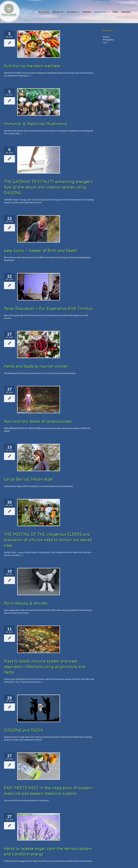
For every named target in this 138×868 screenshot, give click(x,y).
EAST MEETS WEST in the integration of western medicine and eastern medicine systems (48, 791)
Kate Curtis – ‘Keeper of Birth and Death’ (41, 251)
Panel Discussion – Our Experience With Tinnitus (48, 308)
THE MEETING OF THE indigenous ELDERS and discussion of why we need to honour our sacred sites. (48, 540)
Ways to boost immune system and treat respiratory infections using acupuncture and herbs (45, 667)
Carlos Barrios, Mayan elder (29, 479)
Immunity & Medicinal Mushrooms (36, 124)
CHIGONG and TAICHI (24, 730)
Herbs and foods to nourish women (36, 366)
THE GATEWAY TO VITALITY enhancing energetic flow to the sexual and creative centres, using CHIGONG (48, 187)
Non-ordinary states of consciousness (38, 421)
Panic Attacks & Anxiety (26, 603)
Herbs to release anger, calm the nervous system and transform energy (48, 851)
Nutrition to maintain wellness (32, 66)
